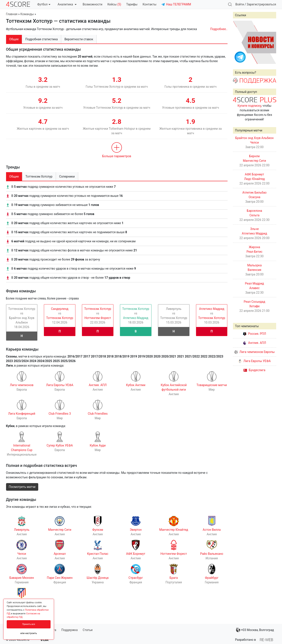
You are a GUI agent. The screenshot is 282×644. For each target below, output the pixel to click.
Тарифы (132, 4)
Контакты (150, 4)
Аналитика (67, 4)
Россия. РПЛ (255, 334)
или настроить (29, 633)
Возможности (93, 4)
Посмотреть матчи (22, 487)
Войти (240, 4)
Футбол (44, 4)
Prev (239, 42)
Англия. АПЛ (254, 343)
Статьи (88, 630)
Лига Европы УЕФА (254, 361)
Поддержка (70, 630)
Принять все (29, 624)
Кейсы (114, 4)
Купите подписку (249, 106)
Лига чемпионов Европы (254, 352)
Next (271, 42)
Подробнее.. (219, 29)
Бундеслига (254, 370)
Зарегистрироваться (261, 4)
